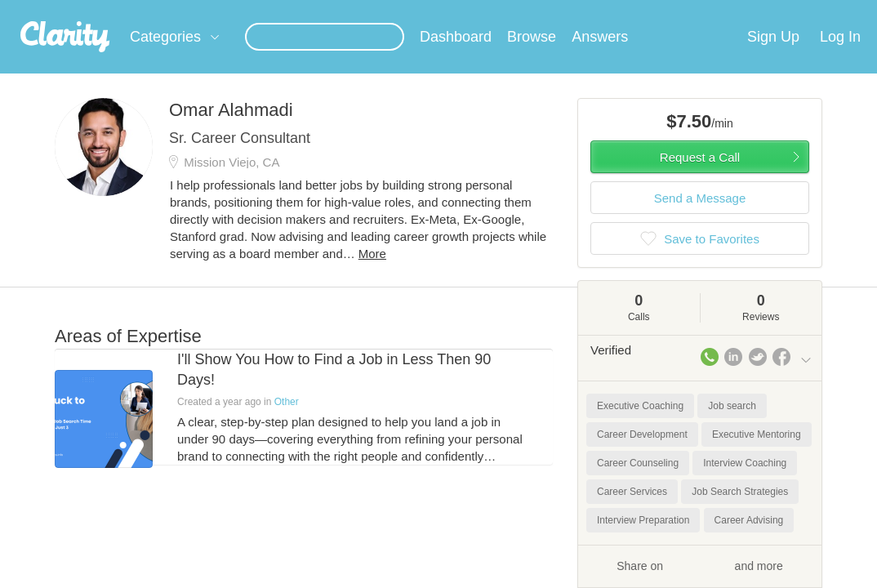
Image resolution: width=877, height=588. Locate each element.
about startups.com (814, 11)
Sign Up (773, 56)
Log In (840, 56)
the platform (86, 9)
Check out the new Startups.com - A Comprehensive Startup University (579, 11)
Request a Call (700, 177)
